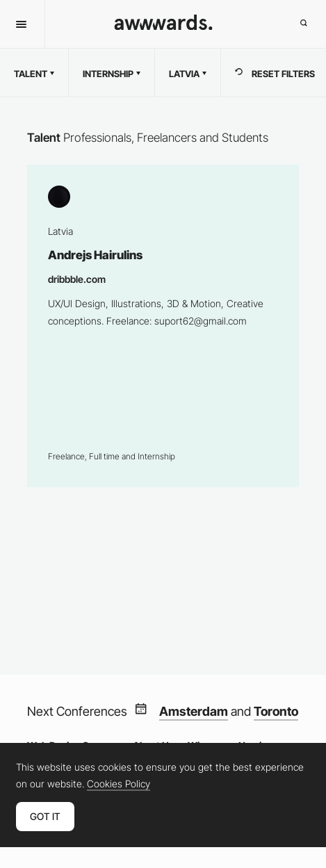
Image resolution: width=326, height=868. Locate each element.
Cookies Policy (119, 784)
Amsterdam (194, 712)
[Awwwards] (163, 26)
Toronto (276, 712)
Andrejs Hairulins (163, 326)
